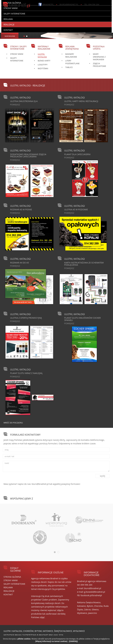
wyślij (102, 476)
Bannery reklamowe (71, 55)
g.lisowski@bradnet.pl (95, 592)
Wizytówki (43, 68)
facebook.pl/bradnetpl (91, 595)
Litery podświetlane (72, 62)
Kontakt (8, 30)
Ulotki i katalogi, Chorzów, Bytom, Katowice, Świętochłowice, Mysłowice (44, 631)
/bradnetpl (48, 4)
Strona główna (12, 577)
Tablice (69, 67)
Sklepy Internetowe (17, 59)
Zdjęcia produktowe (100, 65)
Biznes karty (44, 61)
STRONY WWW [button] (11, 8)
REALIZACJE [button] (9, 25)
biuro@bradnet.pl (69, 4)
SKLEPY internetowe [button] (14, 14)
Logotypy (43, 65)
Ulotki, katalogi (42, 55)
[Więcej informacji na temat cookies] (51, 641)
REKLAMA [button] (8, 19)
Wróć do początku (13, 423)
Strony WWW (17, 54)
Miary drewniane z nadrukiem (99, 57)
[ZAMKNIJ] (73, 641)
